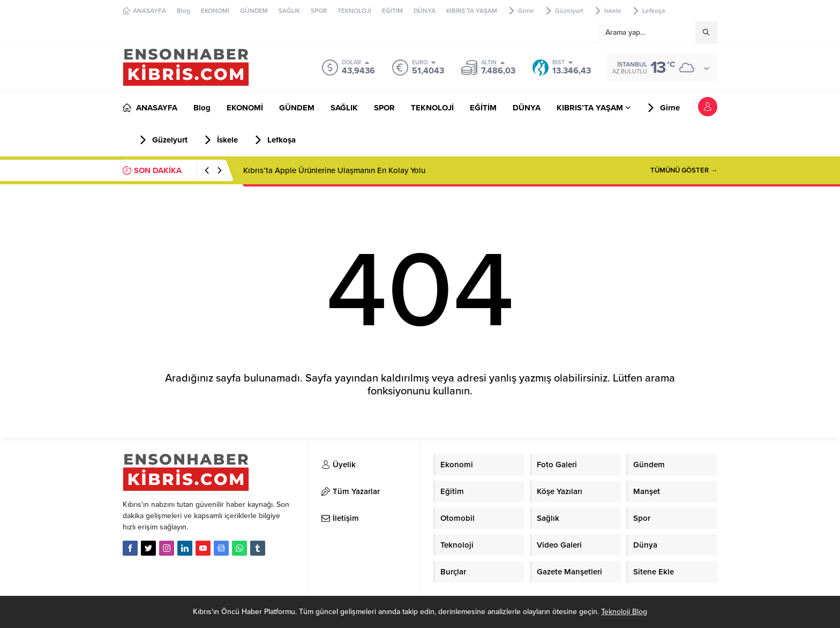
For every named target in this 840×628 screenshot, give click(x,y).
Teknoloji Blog (624, 612)
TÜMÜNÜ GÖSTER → (684, 170)
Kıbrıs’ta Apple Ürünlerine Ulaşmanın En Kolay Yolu (334, 170)
